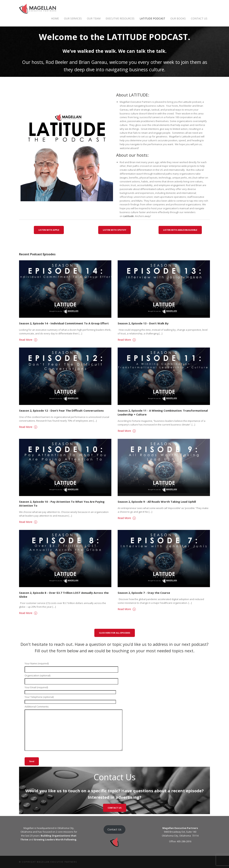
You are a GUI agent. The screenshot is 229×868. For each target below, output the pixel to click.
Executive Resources (120, 18)
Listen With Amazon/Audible (180, 230)
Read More (28, 340)
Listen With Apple (49, 230)
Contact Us (199, 18)
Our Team (94, 18)
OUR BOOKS (178, 18)
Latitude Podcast (152, 18)
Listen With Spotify (114, 230)
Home (55, 18)
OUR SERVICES (73, 18)
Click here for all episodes (115, 633)
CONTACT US (115, 808)
